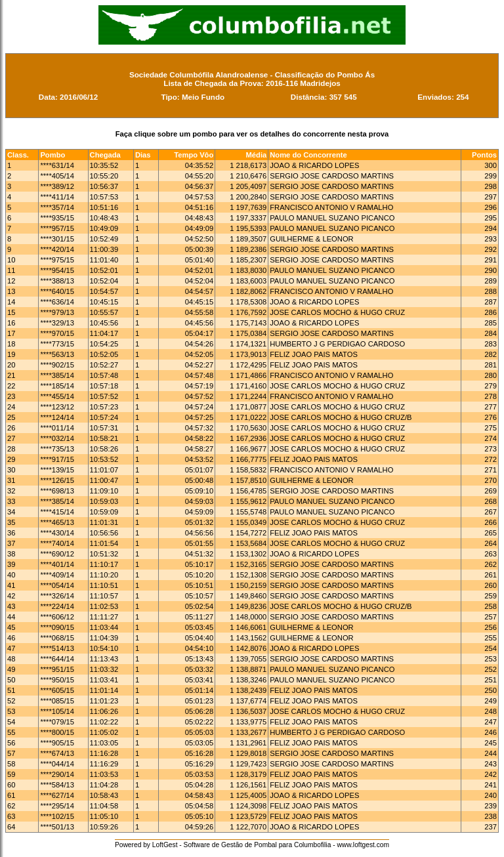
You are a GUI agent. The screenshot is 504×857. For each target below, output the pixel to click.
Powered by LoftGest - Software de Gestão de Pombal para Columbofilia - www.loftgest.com (252, 845)
